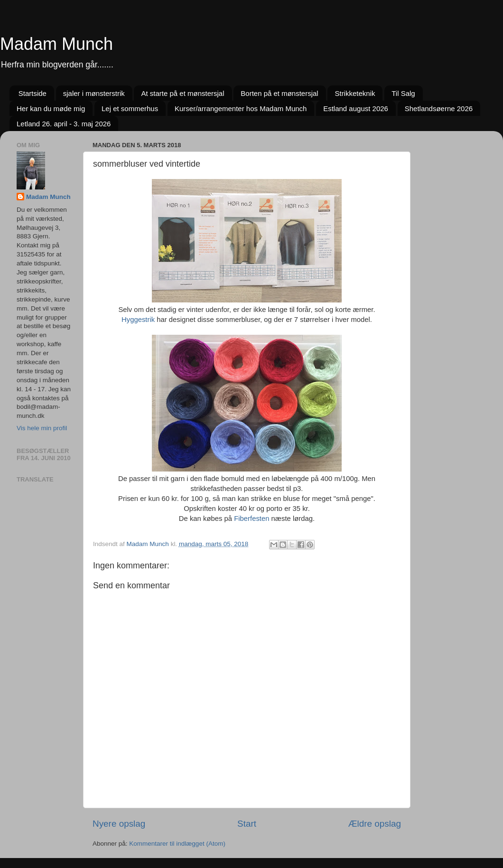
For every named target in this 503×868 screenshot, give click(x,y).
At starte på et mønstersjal (182, 93)
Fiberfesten (251, 519)
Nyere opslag (119, 824)
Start (247, 824)
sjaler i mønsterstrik (94, 93)
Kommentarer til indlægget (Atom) (177, 844)
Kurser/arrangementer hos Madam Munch (241, 108)
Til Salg (403, 93)
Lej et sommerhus (130, 108)
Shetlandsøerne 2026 (439, 108)
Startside (33, 93)
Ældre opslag (375, 824)
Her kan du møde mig (51, 108)
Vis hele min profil (42, 428)
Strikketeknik (355, 93)
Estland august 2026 (356, 108)
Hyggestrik (138, 320)
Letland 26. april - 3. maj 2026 (64, 124)
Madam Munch (56, 44)
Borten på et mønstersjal (279, 93)
